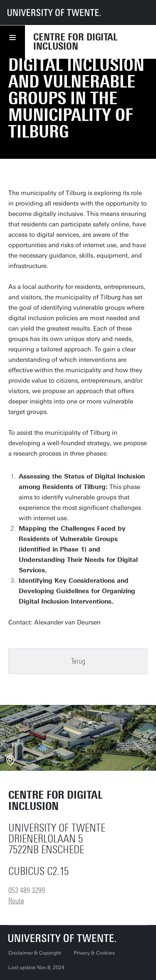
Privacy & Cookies (94, 953)
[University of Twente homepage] (54, 13)
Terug (78, 661)
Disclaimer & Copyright (35, 953)
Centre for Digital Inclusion (76, 42)
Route (16, 901)
